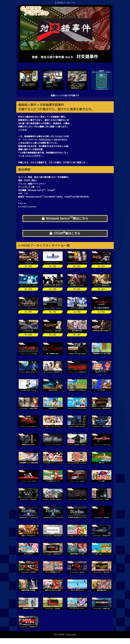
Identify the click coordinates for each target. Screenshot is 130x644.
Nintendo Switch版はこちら (65, 220)
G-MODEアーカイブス (65, 3)
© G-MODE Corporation (65, 640)
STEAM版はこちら (65, 237)
